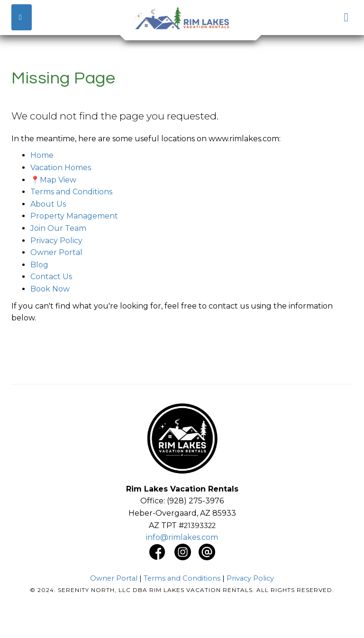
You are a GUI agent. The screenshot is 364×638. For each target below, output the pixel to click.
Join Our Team (58, 228)
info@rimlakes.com (182, 537)
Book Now (50, 289)
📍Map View (53, 180)
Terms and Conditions (71, 192)
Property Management (74, 216)
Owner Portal (56, 252)
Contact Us (51, 277)
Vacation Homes (61, 168)
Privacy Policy (56, 241)
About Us (48, 204)
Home (42, 155)
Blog (39, 265)
